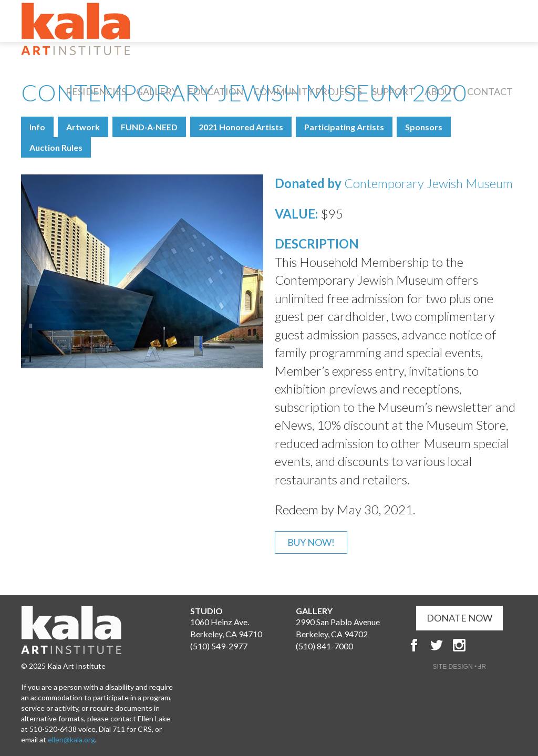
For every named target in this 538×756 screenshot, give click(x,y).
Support (393, 91)
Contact (490, 91)
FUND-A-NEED (149, 127)
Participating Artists (344, 127)
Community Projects (308, 91)
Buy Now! (311, 542)
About (441, 91)
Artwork (83, 127)
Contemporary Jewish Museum (428, 183)
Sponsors (424, 127)
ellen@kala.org (71, 739)
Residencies (96, 91)
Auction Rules (56, 147)
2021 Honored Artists (241, 127)
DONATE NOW (459, 618)
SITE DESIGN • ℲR (460, 667)
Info (37, 127)
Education (215, 91)
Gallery (157, 91)
